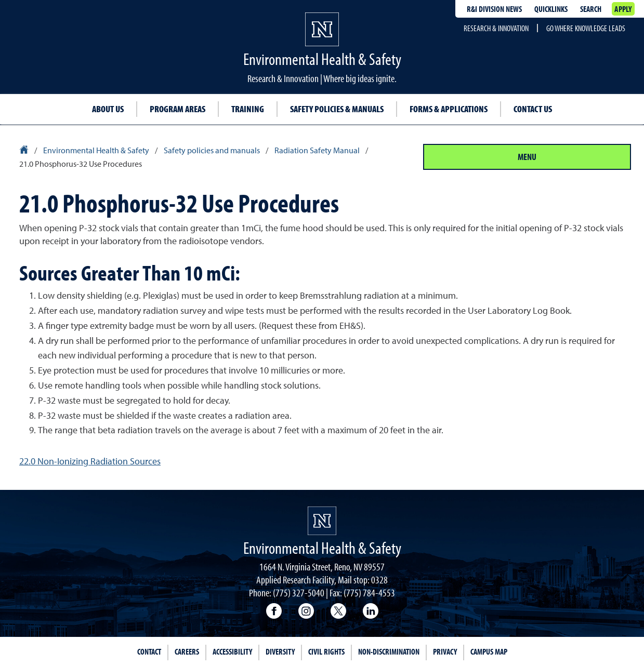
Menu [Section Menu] (527, 157)
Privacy (445, 651)
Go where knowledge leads (586, 28)
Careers (187, 651)
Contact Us (533, 109)
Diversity (280, 651)
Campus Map (489, 651)
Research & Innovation (496, 28)
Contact (149, 651)
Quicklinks (551, 9)
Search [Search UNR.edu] (591, 9)
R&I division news (494, 9)
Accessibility (232, 651)
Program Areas (178, 109)
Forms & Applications (449, 109)
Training (248, 109)
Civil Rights (326, 651)
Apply (623, 9)
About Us (108, 109)
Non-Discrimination (389, 651)
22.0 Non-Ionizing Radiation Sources (90, 461)
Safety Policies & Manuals (337, 109)
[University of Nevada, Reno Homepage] (322, 521)
